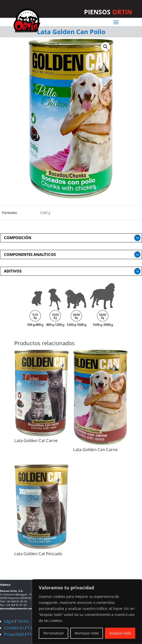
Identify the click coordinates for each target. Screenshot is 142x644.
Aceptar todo (120, 633)
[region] (87, 612)
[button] (105, 47)
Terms (23, 621)
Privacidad (14, 634)
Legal (9, 621)
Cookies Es (14, 628)
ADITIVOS (13, 271)
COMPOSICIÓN (18, 238)
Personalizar (54, 633)
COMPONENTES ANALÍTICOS (30, 254)
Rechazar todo (87, 633)
